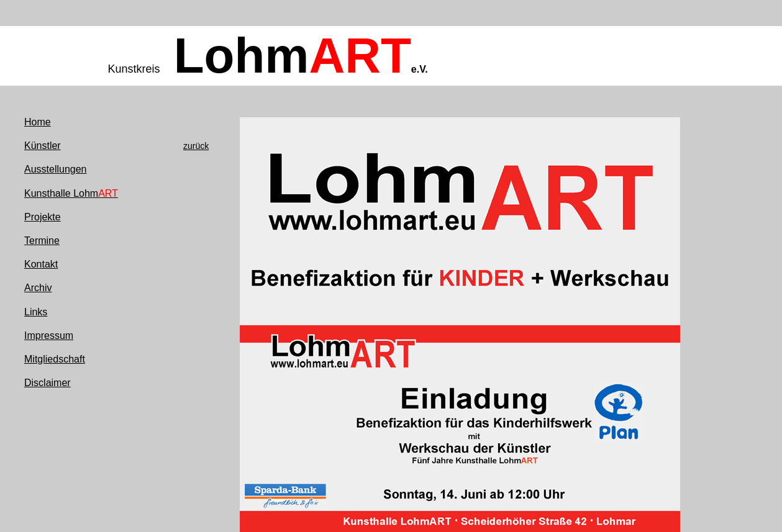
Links (36, 312)
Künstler (43, 146)
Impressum (49, 336)
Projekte (43, 217)
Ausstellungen (56, 169)
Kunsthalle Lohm (71, 193)
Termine (42, 241)
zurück (196, 146)
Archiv (38, 288)
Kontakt (41, 264)
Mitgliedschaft (55, 359)
